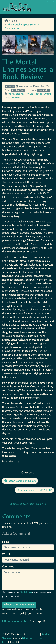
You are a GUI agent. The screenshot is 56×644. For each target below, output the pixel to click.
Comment (8, 566)
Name (6, 542)
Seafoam (8, 638)
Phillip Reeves (34, 94)
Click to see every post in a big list (28, 504)
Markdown (26, 592)
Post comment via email (19, 605)
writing (48, 94)
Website (7, 554)
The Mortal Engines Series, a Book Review (28, 69)
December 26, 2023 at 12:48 (34, 490)
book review (13, 98)
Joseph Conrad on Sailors (20, 481)
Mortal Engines (16, 94)
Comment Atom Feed (16, 621)
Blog (14, 21)
